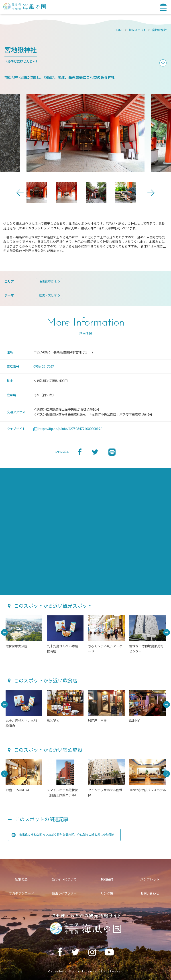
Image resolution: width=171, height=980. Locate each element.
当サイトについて (64, 879)
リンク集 (107, 893)
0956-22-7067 (44, 366)
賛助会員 (107, 879)
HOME (119, 30)
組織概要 (21, 879)
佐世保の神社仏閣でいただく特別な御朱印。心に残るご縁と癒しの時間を (63, 835)
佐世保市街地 (48, 281)
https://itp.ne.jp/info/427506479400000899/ (67, 429)
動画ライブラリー (64, 893)
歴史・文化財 (48, 295)
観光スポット (138, 30)
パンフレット (150, 879)
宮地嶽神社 (159, 30)
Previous (20, 193)
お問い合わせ (150, 893)
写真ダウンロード (21, 893)
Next (151, 193)
